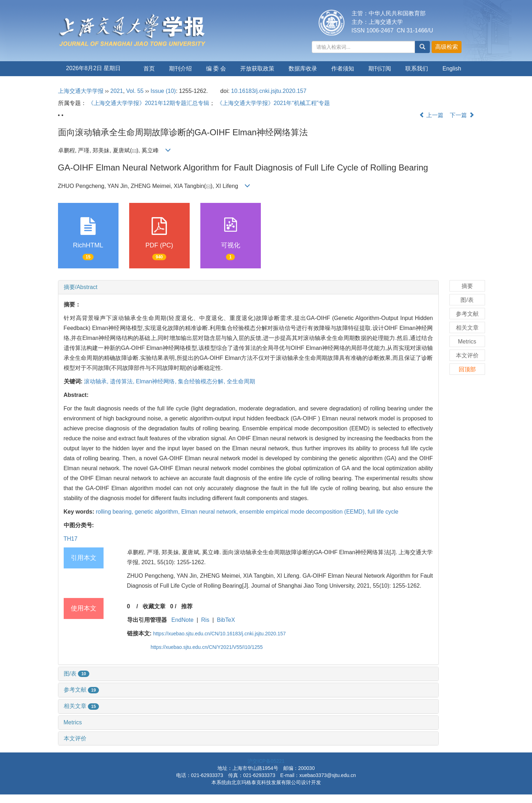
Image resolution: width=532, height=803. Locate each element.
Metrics (73, 722)
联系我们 (417, 69)
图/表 (77, 674)
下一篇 (462, 115)
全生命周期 (241, 381)
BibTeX (226, 620)
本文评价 (75, 738)
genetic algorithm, (158, 512)
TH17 (71, 539)
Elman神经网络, (157, 381)
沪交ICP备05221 (266, 761)
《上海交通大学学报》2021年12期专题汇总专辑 (149, 103)
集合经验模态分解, (202, 381)
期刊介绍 (180, 69)
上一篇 (431, 115)
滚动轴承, (97, 381)
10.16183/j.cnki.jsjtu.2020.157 (269, 91)
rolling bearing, (115, 512)
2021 (117, 91)
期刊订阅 (380, 69)
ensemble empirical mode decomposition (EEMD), (304, 512)
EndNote (183, 620)
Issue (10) (163, 91)
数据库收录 (303, 69)
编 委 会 (216, 69)
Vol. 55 (135, 91)
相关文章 (81, 706)
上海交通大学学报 (81, 91)
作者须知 (343, 69)
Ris (205, 620)
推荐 (187, 606)
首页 (149, 69)
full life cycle (383, 512)
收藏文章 (154, 606)
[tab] (248, 287)
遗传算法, (123, 381)
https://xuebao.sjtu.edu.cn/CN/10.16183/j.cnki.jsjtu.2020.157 (219, 634)
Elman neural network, (210, 512)
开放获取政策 (257, 69)
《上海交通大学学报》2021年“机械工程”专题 (273, 103)
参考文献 (81, 690)
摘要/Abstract (81, 287)
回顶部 (467, 369)
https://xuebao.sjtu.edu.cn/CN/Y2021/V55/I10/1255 (207, 647)
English (452, 69)
